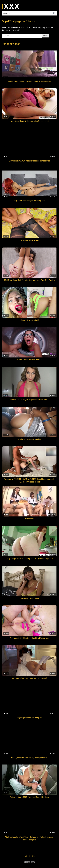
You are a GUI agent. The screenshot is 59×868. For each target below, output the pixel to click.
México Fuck (29, 856)
